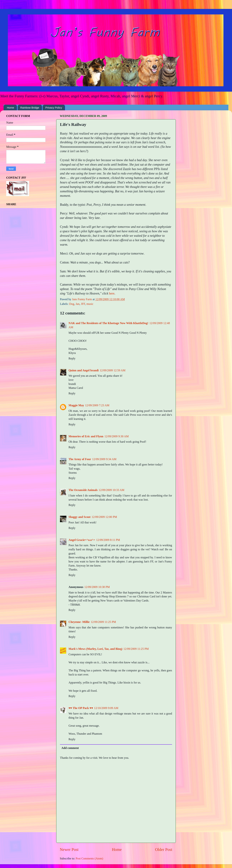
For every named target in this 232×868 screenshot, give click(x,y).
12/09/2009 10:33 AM (112, 490)
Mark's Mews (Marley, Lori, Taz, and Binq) (95, 649)
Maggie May (76, 405)
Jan (78, 304)
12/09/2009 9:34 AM (104, 459)
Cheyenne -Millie (79, 622)
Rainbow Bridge (30, 108)
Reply (72, 359)
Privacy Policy (54, 108)
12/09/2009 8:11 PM (108, 540)
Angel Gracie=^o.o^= (82, 540)
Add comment (70, 748)
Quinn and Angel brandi (84, 370)
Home (11, 108)
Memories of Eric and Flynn (86, 436)
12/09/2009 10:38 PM (97, 587)
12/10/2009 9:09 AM (106, 708)
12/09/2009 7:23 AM (97, 405)
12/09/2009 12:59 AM (113, 370)
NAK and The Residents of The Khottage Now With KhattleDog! (108, 323)
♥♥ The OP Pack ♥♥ (81, 708)
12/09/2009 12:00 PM (104, 517)
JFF (83, 304)
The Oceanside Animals (83, 490)
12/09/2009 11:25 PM (103, 622)
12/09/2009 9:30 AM (117, 436)
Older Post (164, 850)
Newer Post (69, 850)
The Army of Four (80, 459)
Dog (72, 304)
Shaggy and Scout (80, 517)
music (90, 304)
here (112, 293)
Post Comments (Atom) (89, 859)
